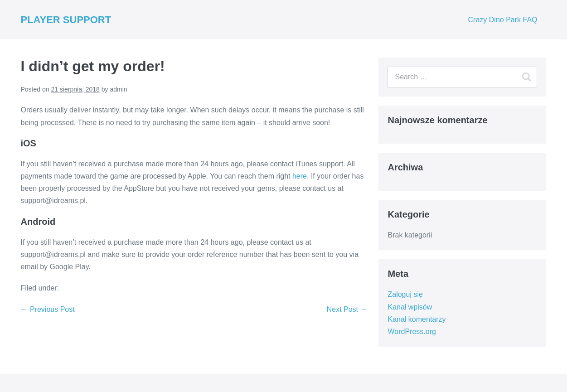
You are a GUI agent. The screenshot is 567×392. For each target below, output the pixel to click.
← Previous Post (48, 309)
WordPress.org (412, 332)
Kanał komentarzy (417, 319)
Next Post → (347, 309)
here (300, 176)
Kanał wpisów (410, 307)
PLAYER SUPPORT (66, 20)
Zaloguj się (405, 294)
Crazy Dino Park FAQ (503, 20)
